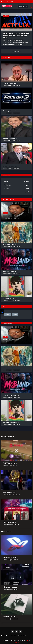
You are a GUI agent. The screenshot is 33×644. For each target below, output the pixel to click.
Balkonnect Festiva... (10, 587)
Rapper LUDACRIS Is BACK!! (9, 216)
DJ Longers (9, 85)
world (15, 315)
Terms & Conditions (6, 636)
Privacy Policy (14, 636)
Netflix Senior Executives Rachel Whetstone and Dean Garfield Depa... (16, 35)
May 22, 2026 (16, 218)
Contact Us (3, 637)
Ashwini (9, 40)
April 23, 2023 (17, 495)
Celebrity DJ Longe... (9, 522)
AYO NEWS (9, 495)
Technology (8, 185)
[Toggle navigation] (30, 6)
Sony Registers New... (10, 557)
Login (30, 2)
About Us (25, 636)
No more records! (16, 51)
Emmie (8, 524)
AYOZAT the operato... (10, 463)
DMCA (20, 636)
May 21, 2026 (15, 589)
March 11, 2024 (14, 465)
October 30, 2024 (18, 40)
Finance (6, 188)
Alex (7, 465)
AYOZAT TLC (16, 642)
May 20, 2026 (15, 619)
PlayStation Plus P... (9, 617)
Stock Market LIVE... (9, 493)
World (6, 182)
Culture (6, 16)
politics (7, 315)
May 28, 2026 (16, 85)
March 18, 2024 (15, 524)
